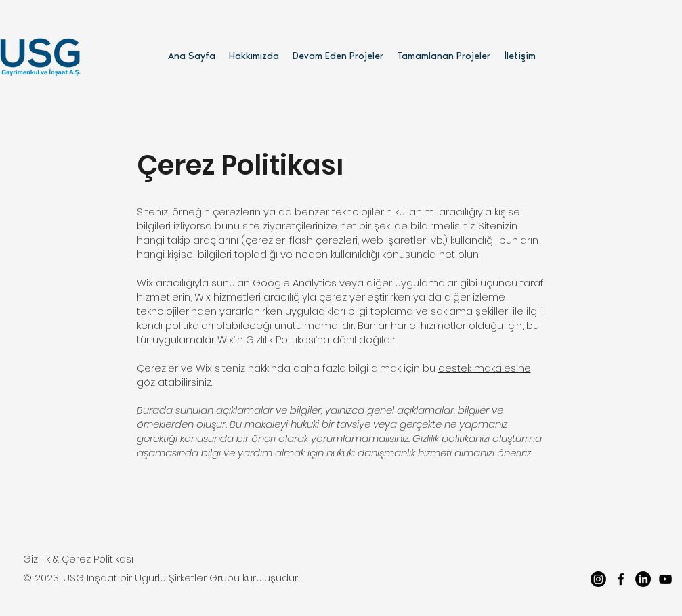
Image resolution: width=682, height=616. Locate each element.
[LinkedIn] (643, 579)
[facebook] (621, 579)
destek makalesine (485, 368)
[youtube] (665, 579)
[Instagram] (598, 579)
